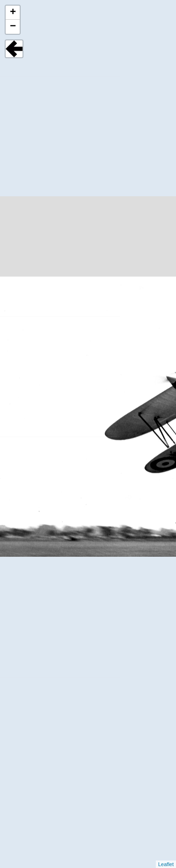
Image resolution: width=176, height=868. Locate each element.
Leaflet (166, 864)
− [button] (13, 27)
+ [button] (13, 13)
